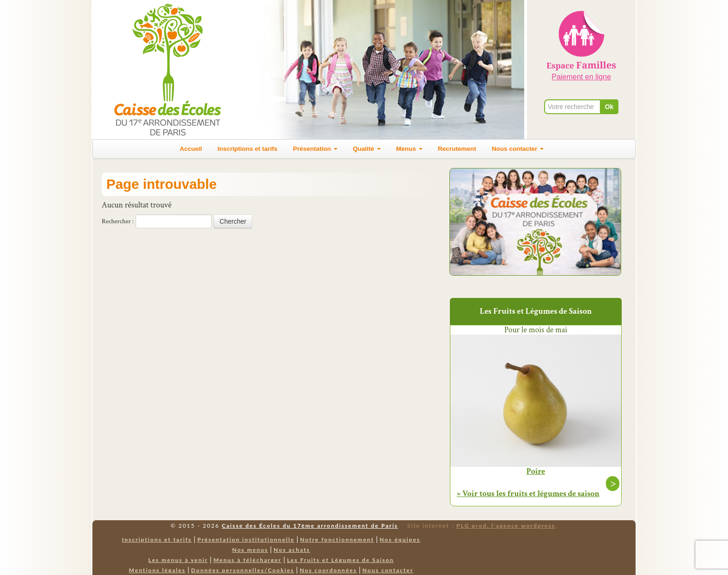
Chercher (233, 221)
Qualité (367, 149)
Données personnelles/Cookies (243, 570)
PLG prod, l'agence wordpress (506, 526)
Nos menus (250, 550)
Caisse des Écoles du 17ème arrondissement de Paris (310, 526)
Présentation (315, 149)
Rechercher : (118, 221)
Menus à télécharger (248, 560)
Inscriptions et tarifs (248, 149)
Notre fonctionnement (337, 539)
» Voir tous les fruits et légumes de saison (528, 494)
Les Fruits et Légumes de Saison (340, 560)
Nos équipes (400, 539)
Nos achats (292, 550)
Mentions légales (157, 570)
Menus (409, 149)
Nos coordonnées (328, 570)
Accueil (191, 149)
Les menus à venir (178, 560)
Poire (536, 472)
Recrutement (457, 149)
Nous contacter (518, 149)
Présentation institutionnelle (246, 539)
